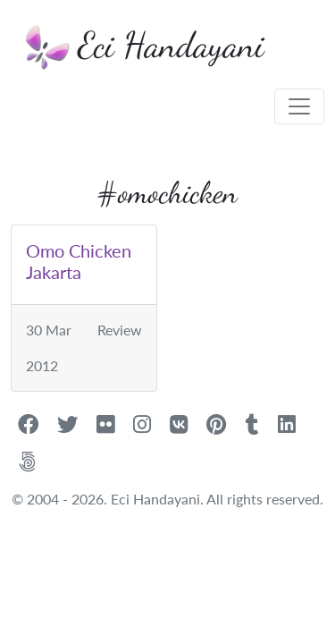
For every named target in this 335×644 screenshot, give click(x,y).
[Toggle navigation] (299, 106)
